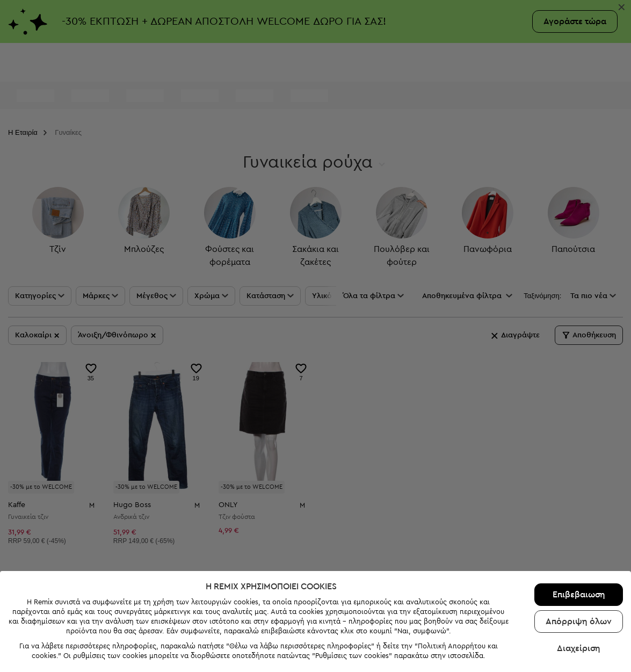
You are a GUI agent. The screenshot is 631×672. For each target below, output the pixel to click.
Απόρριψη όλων (579, 598)
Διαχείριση (579, 625)
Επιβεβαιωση (579, 571)
